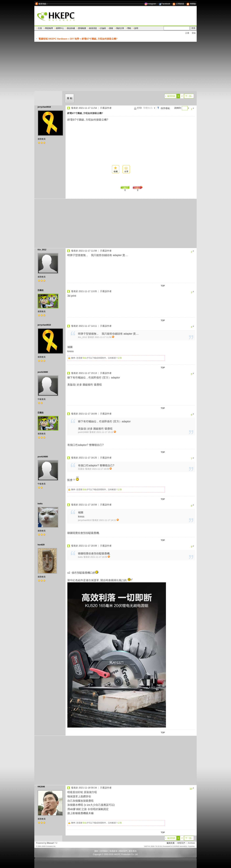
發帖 (70, 98)
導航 (129, 28)
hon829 (41, 545)
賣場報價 (82, 28)
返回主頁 (171, 843)
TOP (163, 286)
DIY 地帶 (75, 39)
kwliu (40, 504)
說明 (136, 28)
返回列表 (171, 96)
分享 (126, 171)
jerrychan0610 (44, 107)
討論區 (103, 28)
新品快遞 (71, 28)
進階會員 (42, 139)
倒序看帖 (165, 108)
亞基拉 (41, 290)
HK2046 (41, 787)
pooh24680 (43, 372)
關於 (96, 851)
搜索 (111, 28)
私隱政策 (114, 851)
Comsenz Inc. (51, 846)
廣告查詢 (133, 851)
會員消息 (93, 28)
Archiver (191, 843)
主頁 (40, 28)
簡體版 (191, 4)
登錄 (194, 33)
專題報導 (49, 28)
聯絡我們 (123, 851)
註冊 (187, 33)
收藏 (116, 171)
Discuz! (51, 843)
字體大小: (148, 108)
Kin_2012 (42, 250)
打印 (139, 108)
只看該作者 (106, 108)
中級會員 (42, 399)
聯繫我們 (181, 843)
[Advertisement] (115, 66)
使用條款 (104, 851)
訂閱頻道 (178, 4)
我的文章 (120, 28)
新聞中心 (60, 28)
